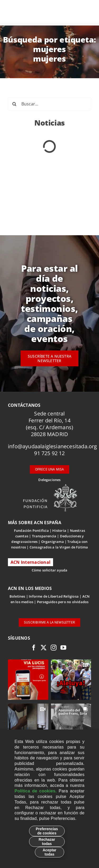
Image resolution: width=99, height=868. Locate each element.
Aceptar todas (49, 852)
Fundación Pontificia (31, 530)
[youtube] (63, 648)
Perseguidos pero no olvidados (63, 602)
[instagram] (54, 648)
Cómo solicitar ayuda (50, 570)
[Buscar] (15, 104)
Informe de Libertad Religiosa (54, 596)
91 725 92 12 (49, 453)
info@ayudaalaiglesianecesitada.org (53, 446)
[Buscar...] (49, 104)
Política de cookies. (36, 791)
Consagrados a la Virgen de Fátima (59, 547)
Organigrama (53, 542)
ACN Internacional (30, 562)
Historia (59, 530)
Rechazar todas (47, 842)
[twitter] (44, 648)
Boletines (17, 596)
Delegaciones (49, 480)
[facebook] (34, 648)
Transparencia (44, 536)
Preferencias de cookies (47, 831)
